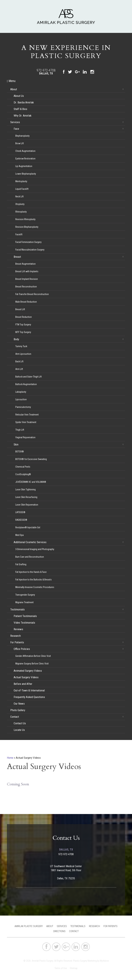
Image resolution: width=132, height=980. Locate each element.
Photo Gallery (18, 710)
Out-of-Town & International (29, 690)
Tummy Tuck (21, 346)
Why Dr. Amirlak (23, 116)
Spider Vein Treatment (26, 422)
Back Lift (19, 361)
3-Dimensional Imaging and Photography (35, 549)
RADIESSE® (21, 520)
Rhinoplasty (21, 212)
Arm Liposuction (23, 354)
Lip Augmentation (24, 166)
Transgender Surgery (25, 595)
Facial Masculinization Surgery (30, 250)
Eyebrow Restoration (25, 159)
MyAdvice (104, 961)
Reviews (18, 629)
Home (10, 758)
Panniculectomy (23, 407)
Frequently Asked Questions (29, 697)
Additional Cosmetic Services (30, 542)
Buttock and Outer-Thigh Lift (29, 377)
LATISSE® (20, 512)
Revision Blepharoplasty (27, 227)
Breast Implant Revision (27, 279)
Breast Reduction (24, 317)
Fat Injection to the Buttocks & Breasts (34, 580)
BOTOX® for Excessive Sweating (31, 459)
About (14, 89)
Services (15, 122)
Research (16, 636)
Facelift (19, 234)
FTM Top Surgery (23, 325)
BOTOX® (20, 452)
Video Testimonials (24, 623)
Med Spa (19, 535)
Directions (59, 931)
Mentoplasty (21, 181)
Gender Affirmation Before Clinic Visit (33, 656)
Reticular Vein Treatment (27, 415)
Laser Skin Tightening (25, 489)
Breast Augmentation (25, 264)
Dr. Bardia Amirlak (24, 102)
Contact (15, 717)
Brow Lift (20, 143)
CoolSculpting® (23, 474)
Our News (19, 704)
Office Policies (22, 649)
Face (16, 129)
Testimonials (17, 609)
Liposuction (21, 399)
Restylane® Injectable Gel (28, 527)
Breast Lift (20, 309)
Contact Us (20, 723)
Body (16, 339)
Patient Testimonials (25, 616)
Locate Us (19, 730)
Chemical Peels (23, 467)
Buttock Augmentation (26, 384)
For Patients (17, 642)
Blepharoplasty (22, 136)
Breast (17, 257)
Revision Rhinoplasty (25, 219)
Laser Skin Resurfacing (26, 497)
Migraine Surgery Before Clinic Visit (32, 664)
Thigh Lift (20, 430)
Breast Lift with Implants (27, 271)
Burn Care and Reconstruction (30, 557)
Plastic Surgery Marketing (85, 961)
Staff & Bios (20, 109)
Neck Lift (19, 197)
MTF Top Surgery (23, 332)
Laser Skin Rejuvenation (27, 505)
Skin (16, 444)
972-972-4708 (46, 70)
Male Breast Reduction (26, 302)
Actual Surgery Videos (26, 677)
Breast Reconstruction (26, 287)
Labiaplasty (21, 392)
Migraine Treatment (24, 602)
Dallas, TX (46, 73)
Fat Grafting (21, 564)
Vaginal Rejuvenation (25, 437)
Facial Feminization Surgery (28, 242)
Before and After (23, 684)
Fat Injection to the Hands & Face (31, 572)
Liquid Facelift (22, 189)
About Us (19, 96)
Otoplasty (20, 204)
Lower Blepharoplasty (26, 174)
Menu (11, 81)
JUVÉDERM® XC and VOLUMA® (31, 482)
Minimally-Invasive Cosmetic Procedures (35, 587)
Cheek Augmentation (25, 151)
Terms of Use (61, 968)
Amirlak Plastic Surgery (29, 926)
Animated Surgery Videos (28, 671)
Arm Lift (19, 369)
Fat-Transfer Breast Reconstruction (32, 294)
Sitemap (74, 968)
